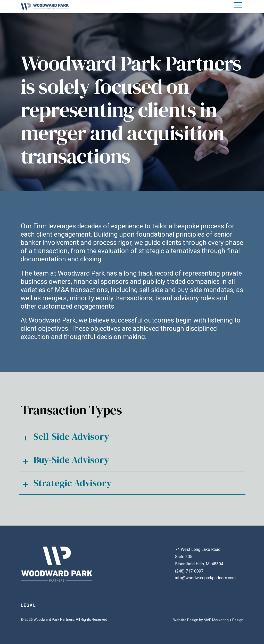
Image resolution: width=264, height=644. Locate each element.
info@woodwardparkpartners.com (205, 578)
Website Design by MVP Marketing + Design (208, 620)
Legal (28, 605)
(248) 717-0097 (189, 571)
